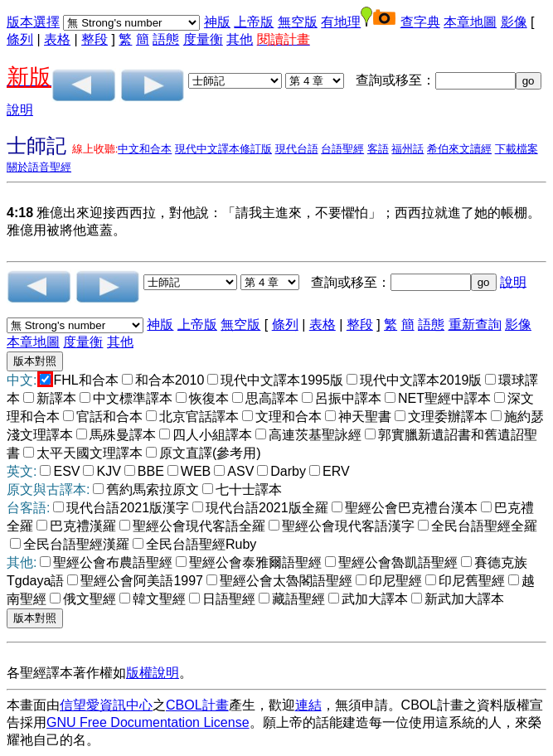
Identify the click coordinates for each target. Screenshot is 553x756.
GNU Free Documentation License (148, 722)
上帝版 (254, 22)
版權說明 (153, 673)
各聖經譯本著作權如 (66, 673)
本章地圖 (470, 22)
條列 (20, 39)
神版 (217, 22)
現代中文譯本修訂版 (223, 149)
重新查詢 (475, 325)
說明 (20, 110)
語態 (166, 39)
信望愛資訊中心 (106, 705)
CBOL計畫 (197, 705)
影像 (514, 22)
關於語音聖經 (39, 167)
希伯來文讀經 (459, 149)
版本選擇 (33, 22)
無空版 (298, 22)
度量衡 (203, 39)
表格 (57, 39)
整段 (95, 39)
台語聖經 (342, 149)
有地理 (341, 22)
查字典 (420, 22)
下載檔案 (517, 149)
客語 (378, 149)
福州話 (407, 149)
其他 (240, 39)
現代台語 (297, 149)
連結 (308, 705)
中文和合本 (145, 149)
